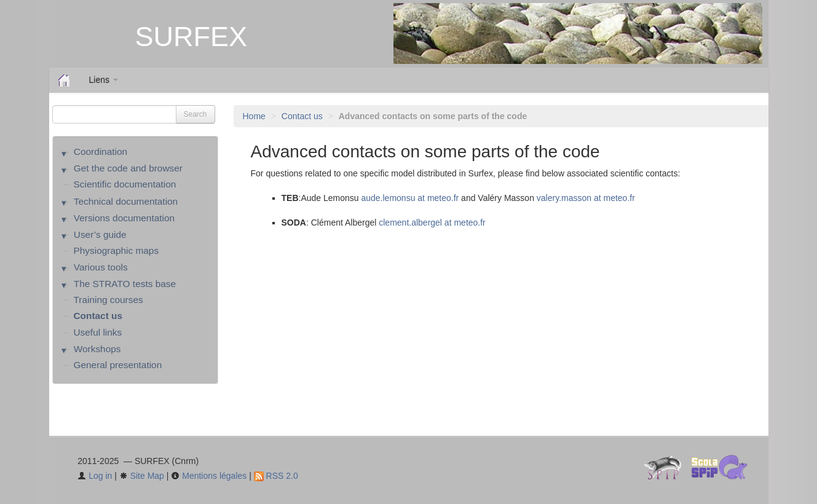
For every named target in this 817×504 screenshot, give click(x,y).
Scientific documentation (125, 184)
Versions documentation (124, 218)
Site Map (142, 476)
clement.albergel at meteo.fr (432, 222)
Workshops (97, 349)
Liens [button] (104, 80)
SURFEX (191, 37)
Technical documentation (126, 201)
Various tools (101, 267)
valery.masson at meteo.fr (586, 198)
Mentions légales (209, 476)
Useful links (98, 332)
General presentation (118, 365)
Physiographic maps (116, 250)
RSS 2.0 (276, 476)
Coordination (101, 152)
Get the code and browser (128, 168)
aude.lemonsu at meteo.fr (410, 198)
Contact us (302, 116)
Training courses (109, 300)
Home (254, 116)
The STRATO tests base (125, 284)
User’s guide (100, 234)
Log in (95, 476)
